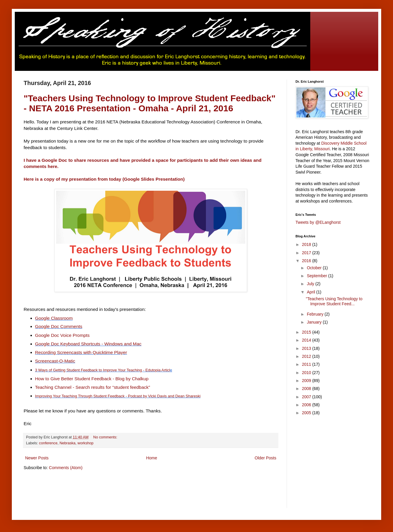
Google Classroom (54, 318)
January (315, 322)
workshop (85, 443)
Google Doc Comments (59, 326)
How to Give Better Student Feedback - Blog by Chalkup (92, 379)
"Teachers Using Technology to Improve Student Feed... (334, 301)
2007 (307, 397)
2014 (307, 340)
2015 (307, 332)
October (315, 268)
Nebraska (67, 443)
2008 (307, 389)
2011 (307, 364)
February (316, 314)
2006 (307, 405)
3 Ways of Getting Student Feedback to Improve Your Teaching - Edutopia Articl (103, 370)
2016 (307, 261)
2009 (307, 381)
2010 (307, 373)
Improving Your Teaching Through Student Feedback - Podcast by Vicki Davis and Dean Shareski (118, 396)
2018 (307, 244)
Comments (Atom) (66, 468)
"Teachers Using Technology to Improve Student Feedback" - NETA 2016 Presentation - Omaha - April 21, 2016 (150, 103)
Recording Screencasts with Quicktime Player (81, 352)
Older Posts (265, 458)
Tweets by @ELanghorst (318, 222)
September (317, 276)
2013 (307, 348)
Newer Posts (37, 458)
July (311, 284)
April (311, 292)
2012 (307, 356)
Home (151, 458)
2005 (307, 413)
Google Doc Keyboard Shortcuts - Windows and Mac (88, 344)
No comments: (106, 437)
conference (48, 443)
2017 (307, 253)
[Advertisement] (131, 493)
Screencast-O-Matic (55, 361)
